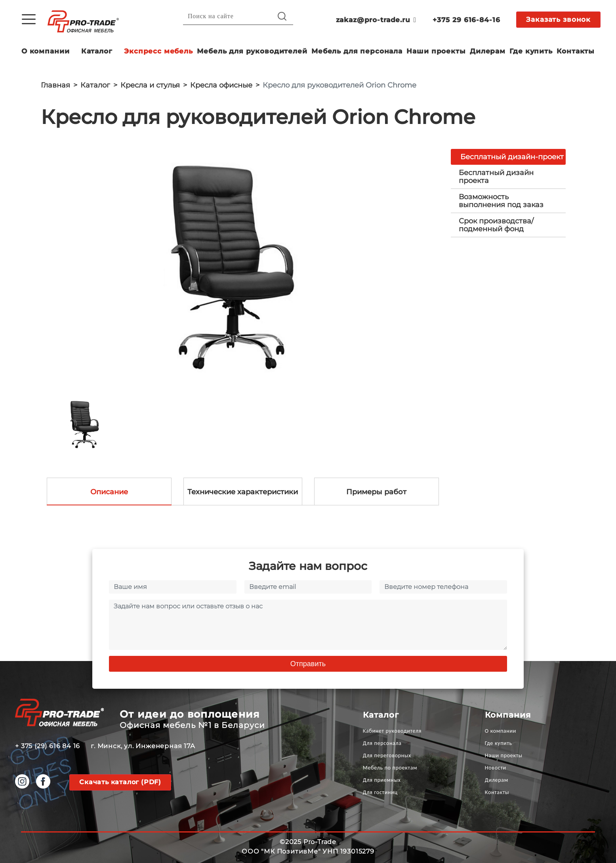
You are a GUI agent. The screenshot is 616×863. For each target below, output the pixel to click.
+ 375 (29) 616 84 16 (48, 746)
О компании (46, 51)
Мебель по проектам (390, 768)
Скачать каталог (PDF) (120, 782)
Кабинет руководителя (392, 731)
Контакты (576, 51)
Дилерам (488, 51)
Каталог (97, 51)
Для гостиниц (380, 792)
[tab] (508, 177)
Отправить (308, 664)
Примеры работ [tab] (376, 492)
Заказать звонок (558, 19)
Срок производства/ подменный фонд (496, 225)
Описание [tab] (109, 492)
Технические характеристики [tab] (243, 492)
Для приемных (382, 780)
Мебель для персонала (357, 51)
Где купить (531, 51)
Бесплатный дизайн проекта (496, 177)
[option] (240, 266)
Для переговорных (387, 755)
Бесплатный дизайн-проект (512, 157)
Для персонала (382, 743)
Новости (496, 768)
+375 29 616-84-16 (466, 20)
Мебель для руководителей (252, 51)
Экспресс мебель (158, 51)
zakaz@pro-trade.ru (376, 20)
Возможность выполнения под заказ (501, 201)
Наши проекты (436, 51)
